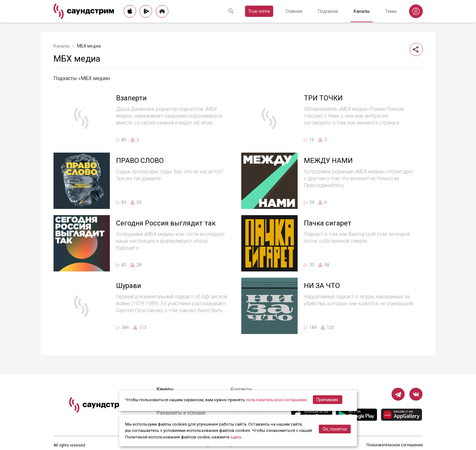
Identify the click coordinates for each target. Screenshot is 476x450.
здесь (236, 437)
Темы (391, 11)
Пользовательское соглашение (395, 445)
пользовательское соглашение (277, 400)
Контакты (242, 389)
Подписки (328, 11)
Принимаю (329, 400)
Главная (294, 11)
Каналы (362, 11)
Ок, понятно (335, 429)
